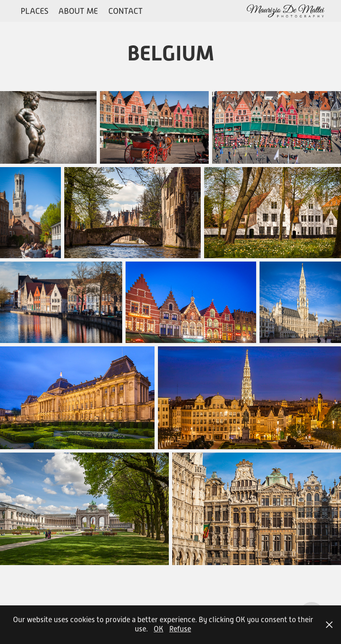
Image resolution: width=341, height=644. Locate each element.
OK (159, 629)
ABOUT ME (78, 11)
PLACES (34, 11)
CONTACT (126, 11)
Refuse (180, 629)
